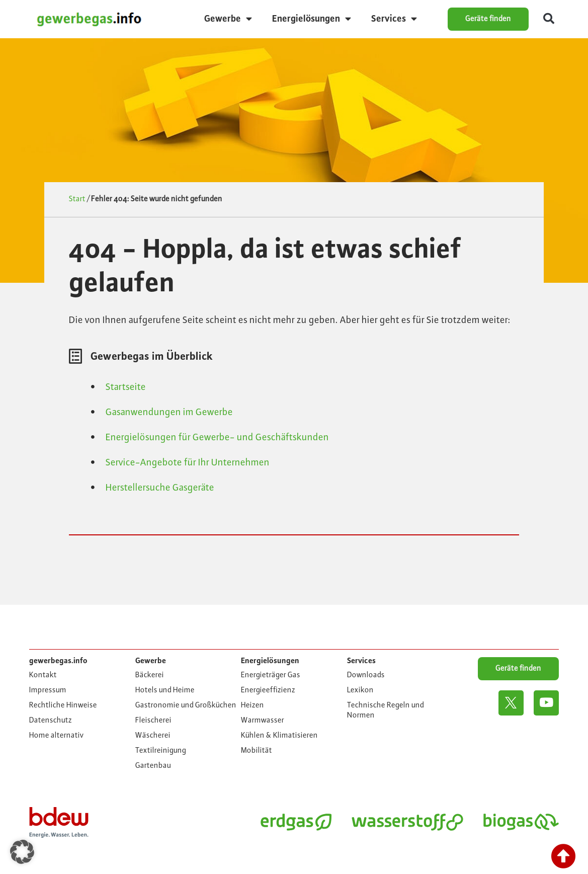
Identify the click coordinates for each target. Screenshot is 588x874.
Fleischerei (153, 721)
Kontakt (43, 675)
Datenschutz (51, 721)
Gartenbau (153, 766)
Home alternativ (57, 736)
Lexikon (360, 690)
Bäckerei (150, 675)
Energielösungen (312, 19)
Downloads (366, 675)
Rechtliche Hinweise (63, 705)
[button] (549, 19)
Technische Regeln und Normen (386, 710)
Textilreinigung (161, 751)
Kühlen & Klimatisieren (279, 736)
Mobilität (257, 751)
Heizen (253, 705)
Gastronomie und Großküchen (186, 705)
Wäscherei (153, 736)
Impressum (48, 690)
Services (394, 19)
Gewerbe (228, 19)
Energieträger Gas (271, 675)
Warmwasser (263, 721)
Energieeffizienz (268, 690)
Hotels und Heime (165, 690)
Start (77, 199)
